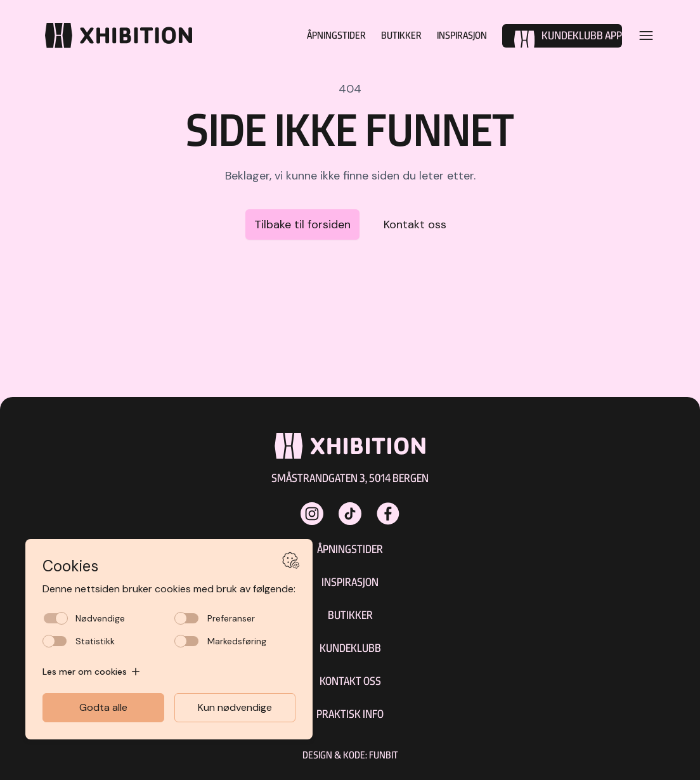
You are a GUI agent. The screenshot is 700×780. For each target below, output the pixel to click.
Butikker (392, 35)
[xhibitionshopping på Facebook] (388, 514)
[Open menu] (646, 36)
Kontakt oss (415, 224)
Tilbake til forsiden (302, 224)
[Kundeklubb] (562, 36)
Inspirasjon (458, 35)
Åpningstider (321, 35)
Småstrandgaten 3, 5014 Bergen (350, 478)
